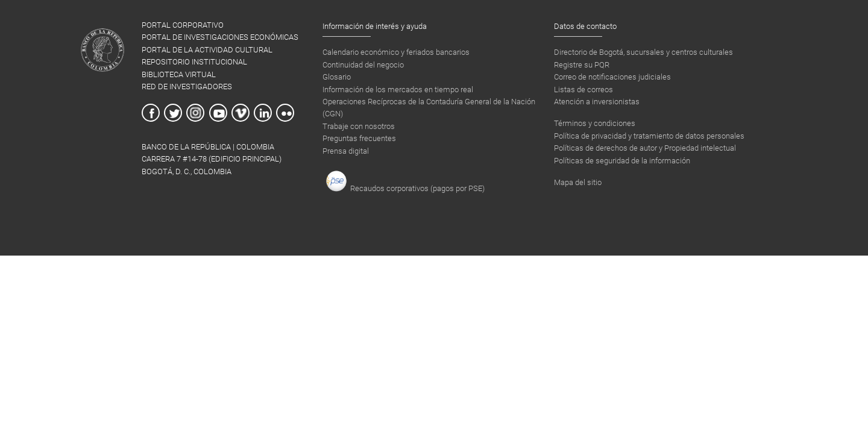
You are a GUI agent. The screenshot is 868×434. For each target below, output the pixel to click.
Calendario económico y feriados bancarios (396, 52)
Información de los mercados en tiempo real (398, 90)
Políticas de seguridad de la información (622, 161)
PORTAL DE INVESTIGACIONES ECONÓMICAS (220, 37)
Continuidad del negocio (363, 65)
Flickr (285, 113)
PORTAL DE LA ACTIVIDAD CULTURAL (207, 50)
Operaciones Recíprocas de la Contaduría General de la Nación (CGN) (429, 108)
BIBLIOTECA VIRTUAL (179, 74)
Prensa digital (346, 151)
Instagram (195, 113)
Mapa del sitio (578, 182)
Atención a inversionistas (597, 102)
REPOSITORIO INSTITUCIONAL (194, 62)
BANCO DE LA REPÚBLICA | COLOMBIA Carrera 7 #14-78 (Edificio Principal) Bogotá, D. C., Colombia (212, 159)
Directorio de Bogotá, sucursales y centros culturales (643, 52)
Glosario (337, 77)
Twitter (173, 113)
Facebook (151, 113)
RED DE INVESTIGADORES (187, 86)
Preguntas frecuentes (359, 138)
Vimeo (241, 113)
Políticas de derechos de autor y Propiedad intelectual (645, 148)
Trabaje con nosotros (359, 126)
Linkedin (263, 113)
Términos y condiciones (595, 123)
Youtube (218, 113)
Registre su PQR (582, 65)
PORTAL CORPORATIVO (183, 25)
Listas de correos (583, 90)
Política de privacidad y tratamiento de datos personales (649, 136)
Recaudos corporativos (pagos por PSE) (405, 181)
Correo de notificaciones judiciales (612, 77)
